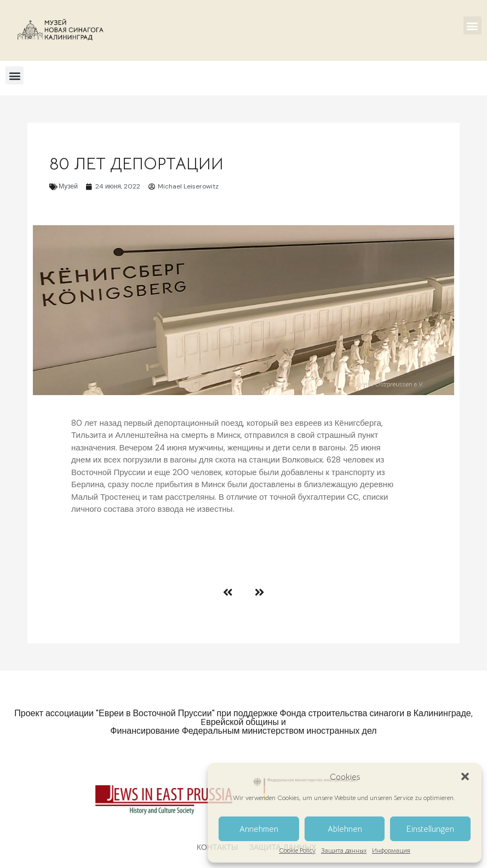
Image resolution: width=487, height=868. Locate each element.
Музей (68, 186)
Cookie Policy (297, 850)
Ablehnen (345, 829)
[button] (465, 776)
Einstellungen (430, 829)
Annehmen (259, 829)
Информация (391, 850)
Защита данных (344, 850)
